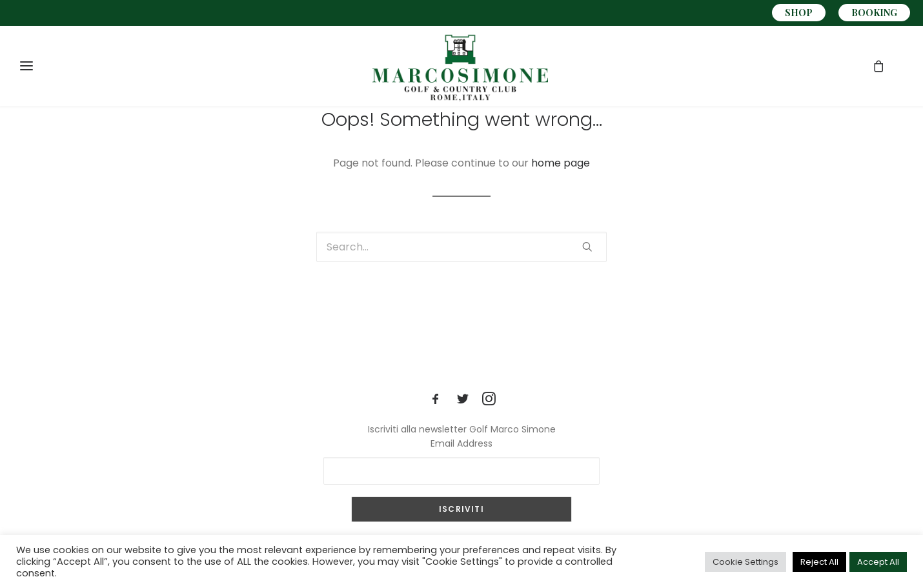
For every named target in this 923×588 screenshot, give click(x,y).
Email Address (462, 443)
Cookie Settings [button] (745, 562)
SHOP (799, 13)
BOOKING (874, 13)
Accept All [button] (878, 562)
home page (561, 163)
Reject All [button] (819, 562)
